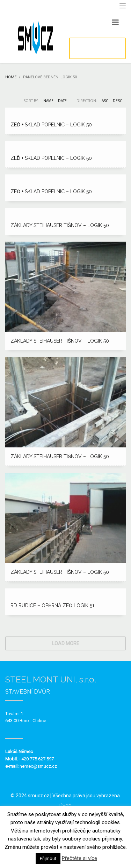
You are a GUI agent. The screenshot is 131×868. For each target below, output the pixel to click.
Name (48, 101)
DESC (118, 101)
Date (62, 101)
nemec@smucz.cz (38, 766)
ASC (105, 101)
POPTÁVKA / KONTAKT (97, 48)
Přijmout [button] (48, 858)
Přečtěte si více (79, 858)
